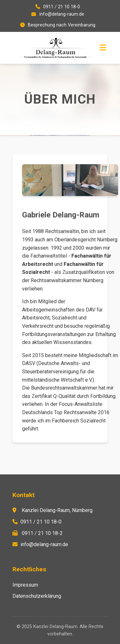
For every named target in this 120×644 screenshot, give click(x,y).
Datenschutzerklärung (37, 596)
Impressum (25, 585)
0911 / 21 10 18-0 (62, 7)
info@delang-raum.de (62, 14)
